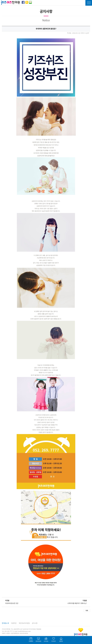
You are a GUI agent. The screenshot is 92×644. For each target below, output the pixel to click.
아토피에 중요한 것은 (12, 603)
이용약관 (14, 623)
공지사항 (35, 623)
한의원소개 (5, 623)
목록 (87, 610)
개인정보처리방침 (24, 623)
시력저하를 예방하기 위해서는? (77, 603)
